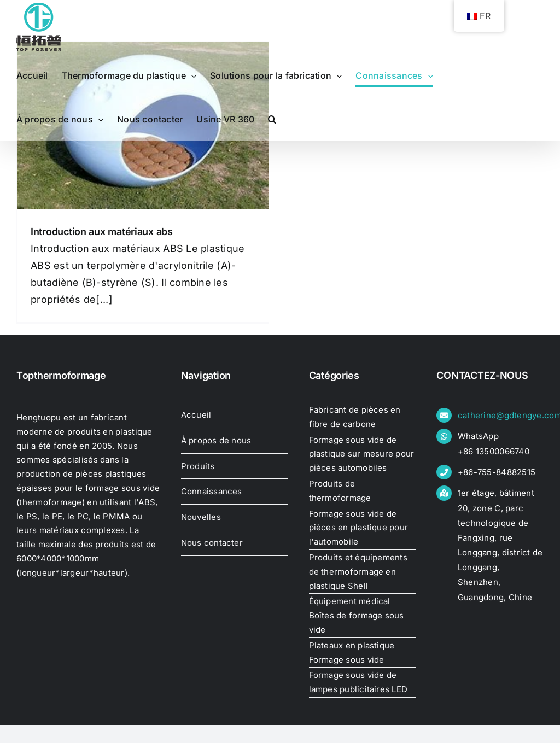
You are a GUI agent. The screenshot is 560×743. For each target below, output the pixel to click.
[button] (272, 119)
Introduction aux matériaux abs (102, 232)
